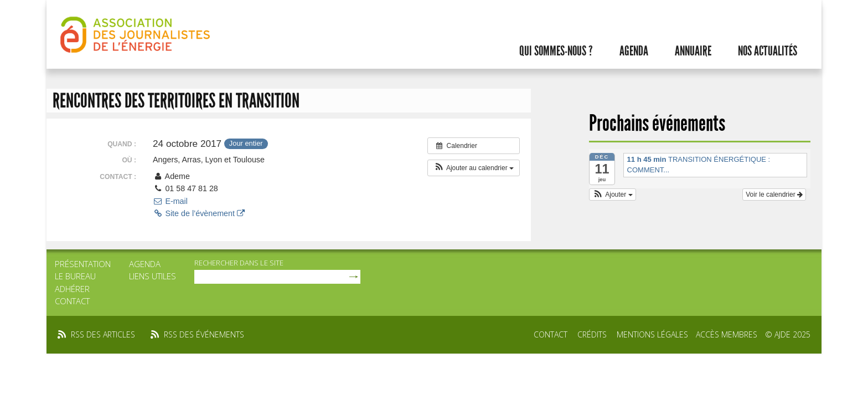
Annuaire (693, 51)
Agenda (634, 51)
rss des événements (204, 334)
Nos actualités (768, 51)
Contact (72, 301)
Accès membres (727, 334)
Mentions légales (652, 334)
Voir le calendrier (774, 195)
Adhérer (72, 289)
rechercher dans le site (239, 263)
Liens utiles (153, 276)
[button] (474, 168)
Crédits (592, 334)
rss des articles (103, 334)
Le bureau (75, 276)
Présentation (83, 264)
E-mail (170, 201)
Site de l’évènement (199, 213)
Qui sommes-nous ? (556, 51)
